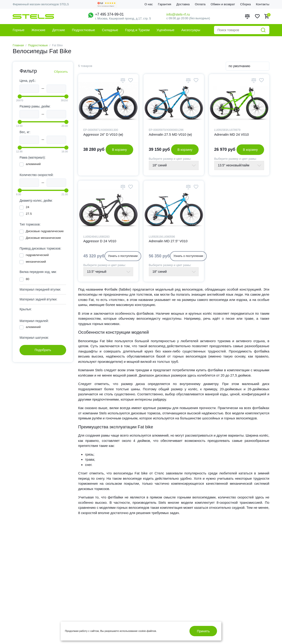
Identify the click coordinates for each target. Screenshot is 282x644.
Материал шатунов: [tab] (34, 338)
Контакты (262, 4)
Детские (59, 30)
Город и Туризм (137, 30)
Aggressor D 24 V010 (100, 241)
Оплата (200, 4)
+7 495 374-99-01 (109, 14)
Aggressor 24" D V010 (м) (103, 134)
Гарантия (165, 4)
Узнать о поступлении (123, 256)
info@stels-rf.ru (178, 14)
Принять (203, 631)
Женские (38, 30)
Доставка (183, 4)
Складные (110, 30)
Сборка (245, 4)
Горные (18, 30)
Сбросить (61, 72)
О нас (149, 4)
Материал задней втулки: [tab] (38, 299)
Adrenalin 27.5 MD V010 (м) (170, 134)
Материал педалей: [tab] (34, 321)
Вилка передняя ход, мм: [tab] (38, 272)
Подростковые (83, 30)
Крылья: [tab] (26, 309)
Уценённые (166, 30)
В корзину (120, 150)
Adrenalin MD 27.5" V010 (168, 241)
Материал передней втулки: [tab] (40, 289)
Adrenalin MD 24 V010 (232, 134)
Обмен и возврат (223, 4)
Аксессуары (191, 30)
